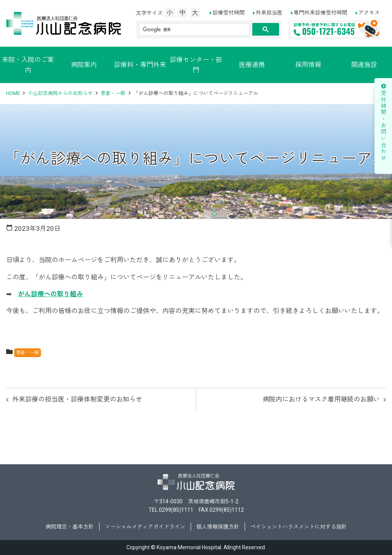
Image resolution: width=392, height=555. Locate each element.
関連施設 (364, 65)
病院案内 (84, 65)
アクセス (369, 13)
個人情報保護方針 (218, 527)
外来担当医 (269, 13)
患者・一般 (113, 93)
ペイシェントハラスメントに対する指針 (299, 527)
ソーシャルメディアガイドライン (145, 527)
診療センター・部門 (196, 65)
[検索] (194, 30)
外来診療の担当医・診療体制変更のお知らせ (77, 399)
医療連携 (252, 65)
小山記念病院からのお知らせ (60, 93)
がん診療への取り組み (51, 294)
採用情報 (308, 65)
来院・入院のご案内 (28, 65)
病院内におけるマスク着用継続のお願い (321, 399)
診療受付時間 (229, 13)
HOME (13, 93)
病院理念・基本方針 (70, 527)
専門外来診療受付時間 (320, 13)
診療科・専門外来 (140, 65)
